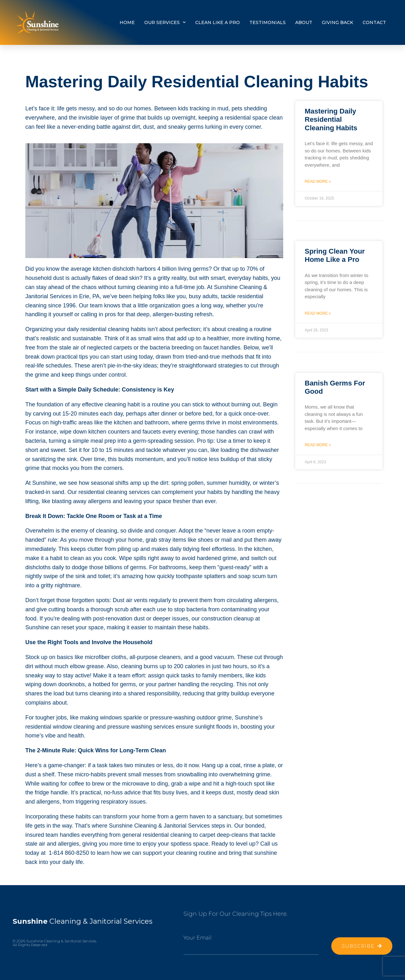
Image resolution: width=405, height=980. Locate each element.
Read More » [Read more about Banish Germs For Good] (318, 445)
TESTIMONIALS (268, 22)
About (304, 22)
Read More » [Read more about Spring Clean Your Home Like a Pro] (318, 313)
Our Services (165, 22)
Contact (374, 22)
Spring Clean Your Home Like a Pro (335, 255)
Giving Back (337, 22)
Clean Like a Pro (218, 22)
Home (127, 22)
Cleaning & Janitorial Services (82, 921)
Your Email (198, 938)
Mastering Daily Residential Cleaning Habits (331, 120)
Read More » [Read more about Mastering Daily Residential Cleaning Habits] (318, 182)
